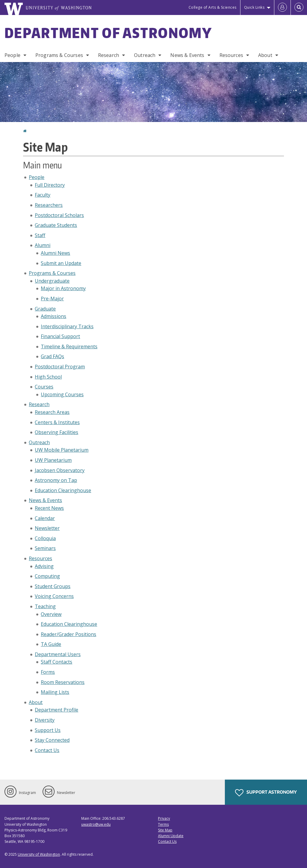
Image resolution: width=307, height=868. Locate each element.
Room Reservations (63, 682)
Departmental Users (58, 654)
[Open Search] (299, 7)
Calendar (45, 518)
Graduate (45, 309)
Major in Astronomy (63, 288)
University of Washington (39, 854)
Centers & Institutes (57, 422)
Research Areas (52, 412)
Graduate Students (56, 225)
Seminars (45, 548)
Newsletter (47, 528)
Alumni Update (171, 836)
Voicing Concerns (54, 596)
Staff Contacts (57, 662)
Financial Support (60, 336)
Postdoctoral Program (60, 367)
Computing (47, 576)
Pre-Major (52, 299)
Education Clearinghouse (63, 490)
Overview (51, 614)
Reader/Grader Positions (69, 634)
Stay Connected (52, 740)
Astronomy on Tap (56, 480)
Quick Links (254, 7)
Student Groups (53, 586)
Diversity (45, 720)
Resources (231, 55)
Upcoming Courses (62, 394)
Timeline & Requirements (69, 346)
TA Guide (51, 644)
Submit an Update (61, 263)
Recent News (49, 508)
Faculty (43, 195)
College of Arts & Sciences (213, 7)
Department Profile (57, 710)
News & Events (187, 55)
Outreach (145, 55)
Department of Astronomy (108, 33)
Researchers (49, 205)
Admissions (54, 316)
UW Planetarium (53, 460)
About (265, 55)
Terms (163, 824)
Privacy (164, 818)
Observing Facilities (57, 432)
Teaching (45, 606)
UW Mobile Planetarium (62, 450)
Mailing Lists (55, 692)
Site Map (165, 830)
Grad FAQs (52, 356)
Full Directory (50, 185)
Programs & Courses (59, 55)
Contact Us (47, 750)
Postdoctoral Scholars (59, 215)
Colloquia (45, 538)
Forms (48, 672)
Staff (40, 235)
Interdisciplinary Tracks (67, 326)
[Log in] (282, 7)
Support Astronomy (266, 793)
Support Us (48, 730)
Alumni (43, 245)
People (12, 55)
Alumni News (55, 253)
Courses (44, 387)
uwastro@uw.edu (96, 824)
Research (109, 55)
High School (48, 377)
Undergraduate (52, 281)
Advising (44, 566)
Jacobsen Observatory (60, 470)
